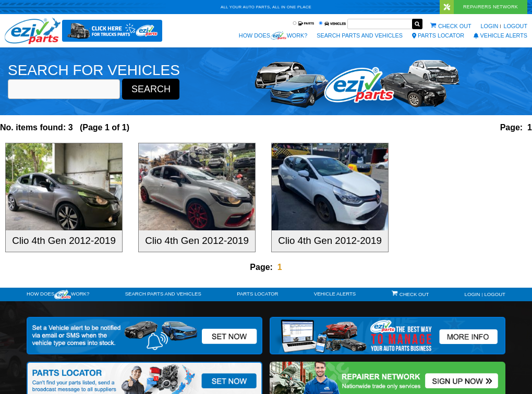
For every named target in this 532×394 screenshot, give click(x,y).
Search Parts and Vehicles (360, 35)
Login (490, 26)
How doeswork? (58, 294)
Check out (455, 26)
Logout (515, 26)
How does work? (273, 35)
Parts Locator (438, 35)
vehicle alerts (500, 35)
